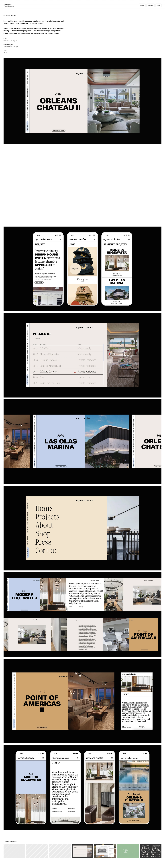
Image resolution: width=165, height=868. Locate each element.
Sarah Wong (8, 4)
